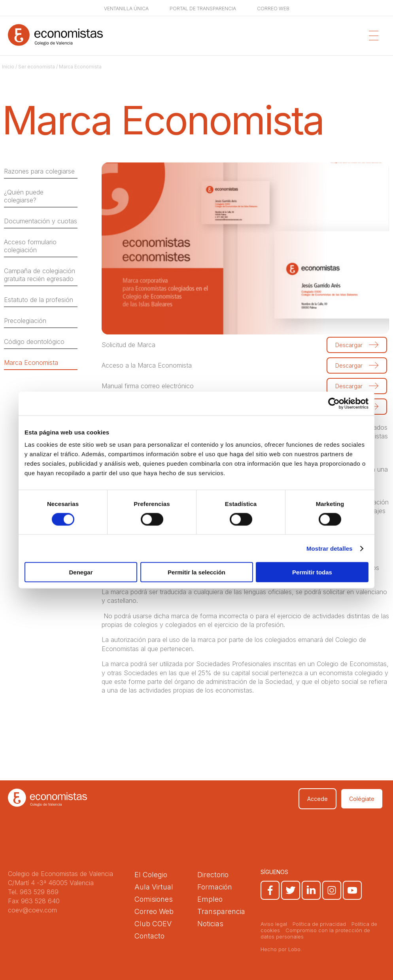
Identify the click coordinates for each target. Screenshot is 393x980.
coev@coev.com (32, 910)
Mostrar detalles (330, 548)
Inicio (8, 67)
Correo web (273, 8)
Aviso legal (274, 924)
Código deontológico (34, 342)
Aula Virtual (154, 887)
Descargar (349, 345)
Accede (317, 799)
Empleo (210, 899)
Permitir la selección (196, 572)
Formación (215, 887)
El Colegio (151, 875)
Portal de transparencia (203, 8)
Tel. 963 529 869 (33, 892)
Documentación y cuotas (41, 221)
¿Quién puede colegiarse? (24, 196)
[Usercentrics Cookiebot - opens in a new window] (334, 403)
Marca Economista (31, 363)
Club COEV (153, 924)
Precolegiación (25, 321)
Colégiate (362, 799)
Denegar (81, 572)
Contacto (149, 936)
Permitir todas (312, 572)
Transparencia (221, 911)
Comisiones (154, 899)
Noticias (210, 924)
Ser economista (37, 67)
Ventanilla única (126, 8)
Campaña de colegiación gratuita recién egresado (40, 275)
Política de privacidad (319, 924)
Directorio (213, 875)
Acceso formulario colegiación (30, 246)
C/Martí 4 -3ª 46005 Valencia (51, 883)
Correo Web (154, 911)
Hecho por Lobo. (281, 949)
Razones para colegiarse (39, 171)
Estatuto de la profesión (39, 300)
